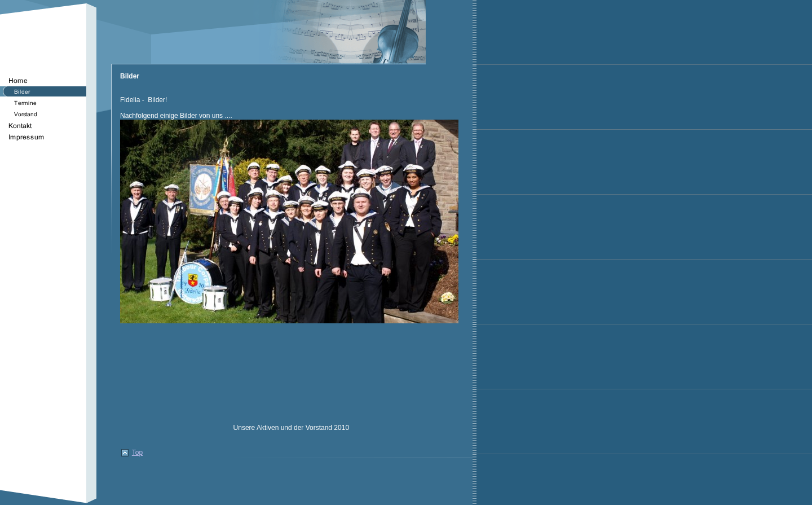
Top (137, 453)
